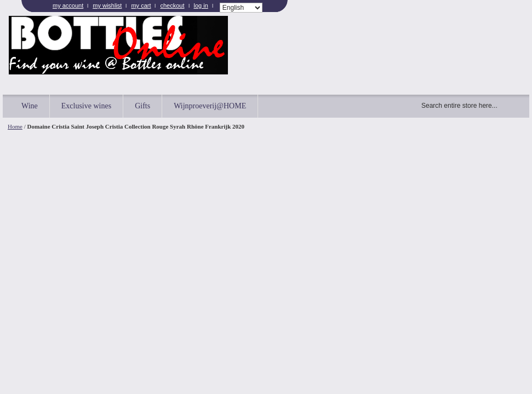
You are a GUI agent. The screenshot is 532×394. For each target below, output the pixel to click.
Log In (201, 5)
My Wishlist (107, 5)
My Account (68, 5)
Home (15, 126)
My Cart (141, 5)
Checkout (172, 5)
